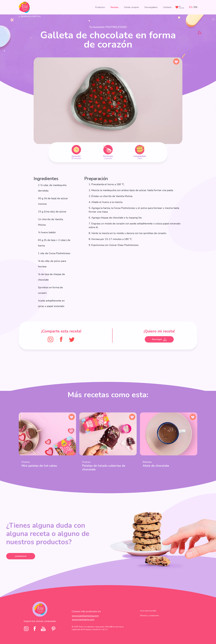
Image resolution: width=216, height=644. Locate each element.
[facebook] (35, 629)
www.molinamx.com (83, 619)
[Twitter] (72, 339)
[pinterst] (53, 629)
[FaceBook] (61, 339)
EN (196, 7)
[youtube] (43, 629)
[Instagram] (50, 339)
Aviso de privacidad (148, 611)
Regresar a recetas (31, 17)
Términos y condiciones (149, 616)
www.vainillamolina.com (85, 616)
